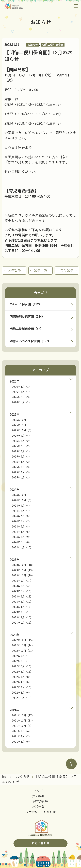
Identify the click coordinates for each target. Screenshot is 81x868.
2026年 (14, 382)
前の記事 (15, 271)
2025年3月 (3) (21, 467)
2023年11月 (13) (22, 571)
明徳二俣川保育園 (53, 45)
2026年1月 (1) (21, 403)
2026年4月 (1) (21, 387)
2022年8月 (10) (22, 662)
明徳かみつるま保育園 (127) (29, 342)
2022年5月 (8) (21, 677)
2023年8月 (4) (21, 586)
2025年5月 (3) (21, 457)
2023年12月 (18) (22, 565)
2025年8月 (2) (21, 441)
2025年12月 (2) (22, 420)
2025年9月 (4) (21, 436)
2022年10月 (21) (22, 651)
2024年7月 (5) (21, 516)
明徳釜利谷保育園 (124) (26, 317)
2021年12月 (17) (22, 716)
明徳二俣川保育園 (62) (25, 329)
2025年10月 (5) (22, 431)
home (7, 777)
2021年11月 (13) (22, 721)
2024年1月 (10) (22, 548)
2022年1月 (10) (22, 698)
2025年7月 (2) (21, 447)
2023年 (14, 560)
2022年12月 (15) (22, 641)
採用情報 (31, 812)
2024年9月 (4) (21, 506)
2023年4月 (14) (22, 607)
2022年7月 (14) (22, 667)
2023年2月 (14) (22, 618)
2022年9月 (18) (22, 656)
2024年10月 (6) (22, 501)
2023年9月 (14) (22, 581)
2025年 (14, 415)
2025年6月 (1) (21, 452)
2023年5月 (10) (22, 602)
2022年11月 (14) (22, 646)
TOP (71, 764)
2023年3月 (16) (22, 613)
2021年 (14, 710)
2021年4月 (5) (21, 742)
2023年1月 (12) (22, 623)
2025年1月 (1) (21, 478)
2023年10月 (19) (22, 576)
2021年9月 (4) (21, 731)
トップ (38, 791)
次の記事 (66, 271)
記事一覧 (41, 271)
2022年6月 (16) (22, 672)
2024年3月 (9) (21, 537)
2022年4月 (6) (21, 682)
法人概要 (38, 797)
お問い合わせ (40, 844)
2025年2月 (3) (21, 473)
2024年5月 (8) (21, 527)
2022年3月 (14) (22, 688)
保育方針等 (41, 802)
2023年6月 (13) (22, 597)
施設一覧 (38, 807)
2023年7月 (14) (22, 592)
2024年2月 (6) (21, 543)
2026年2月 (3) (21, 398)
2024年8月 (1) (21, 511)
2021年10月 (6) (22, 726)
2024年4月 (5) (21, 532)
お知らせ (33, 45)
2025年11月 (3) (22, 426)
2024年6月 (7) (21, 522)
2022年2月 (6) (21, 693)
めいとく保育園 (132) (25, 305)
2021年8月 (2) (21, 737)
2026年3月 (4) (21, 392)
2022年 (14, 635)
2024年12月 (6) (22, 495)
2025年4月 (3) (21, 462)
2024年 (14, 490)
